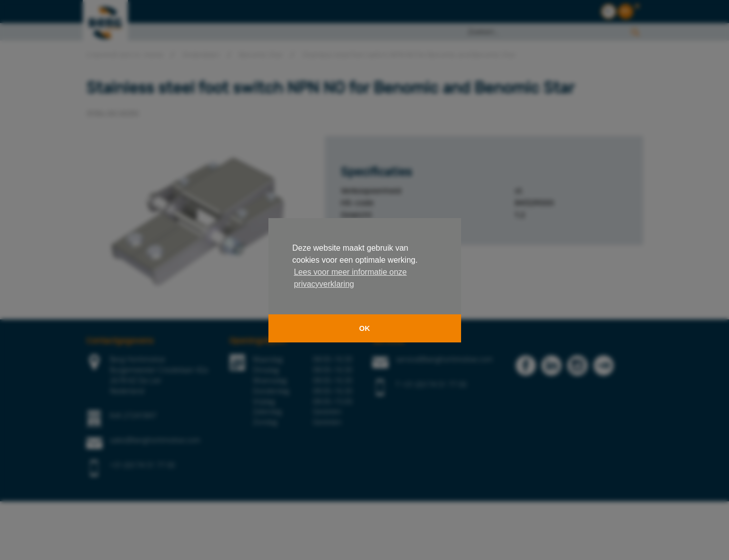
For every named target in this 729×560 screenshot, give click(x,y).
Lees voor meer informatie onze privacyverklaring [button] (350, 278)
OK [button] (365, 328)
